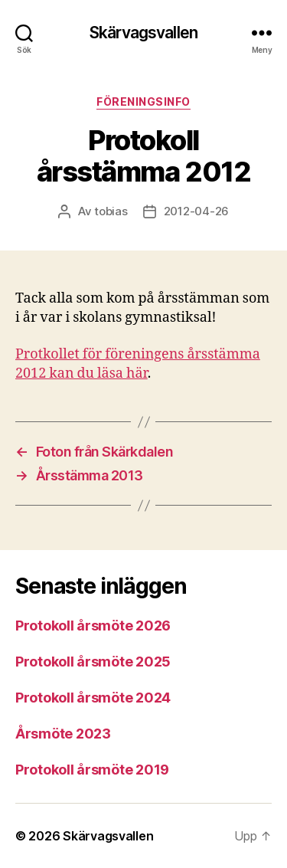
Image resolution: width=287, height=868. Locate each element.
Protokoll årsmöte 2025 (93, 662)
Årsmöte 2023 (63, 734)
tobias (111, 211)
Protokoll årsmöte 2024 (93, 698)
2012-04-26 (196, 211)
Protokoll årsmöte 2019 (92, 770)
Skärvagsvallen (143, 33)
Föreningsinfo (143, 102)
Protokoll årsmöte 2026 (93, 626)
